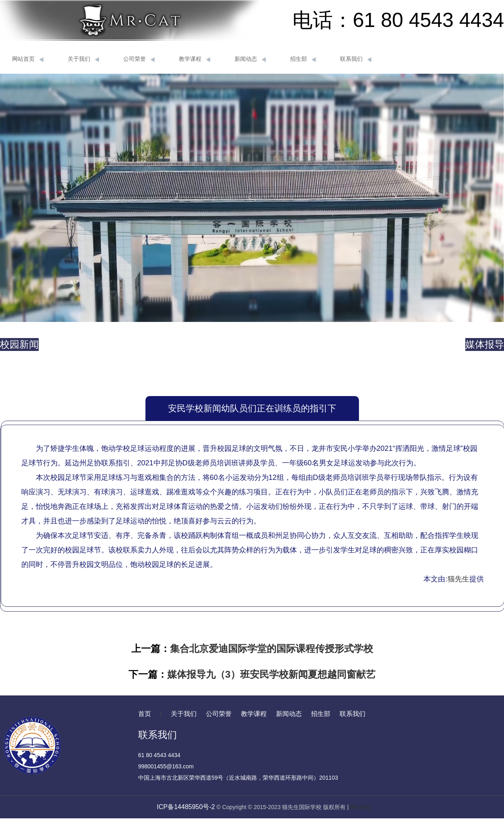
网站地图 (360, 807)
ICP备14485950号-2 (186, 807)
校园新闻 (19, 344)
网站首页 (28, 59)
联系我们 (356, 59)
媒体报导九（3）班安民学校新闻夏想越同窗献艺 (271, 674)
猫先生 (458, 579)
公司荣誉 (139, 59)
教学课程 (195, 59)
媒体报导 (485, 344)
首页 (145, 714)
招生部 (303, 59)
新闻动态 (250, 59)
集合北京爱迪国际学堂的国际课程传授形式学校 (272, 648)
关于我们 (83, 59)
